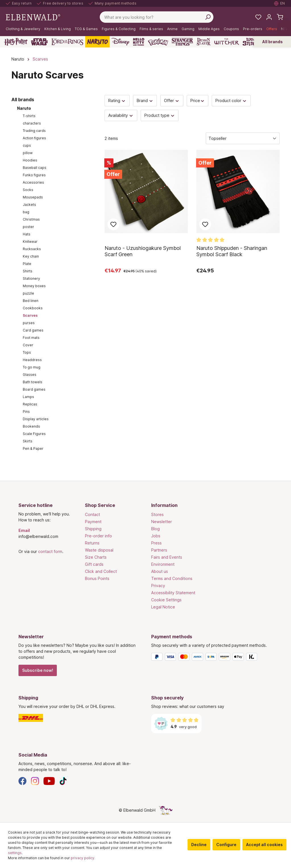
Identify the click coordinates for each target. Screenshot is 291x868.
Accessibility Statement (173, 593)
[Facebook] (22, 781)
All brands (273, 42)
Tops (27, 352)
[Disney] (120, 42)
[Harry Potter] (16, 42)
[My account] (269, 17)
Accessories (33, 182)
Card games (33, 330)
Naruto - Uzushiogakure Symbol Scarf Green (143, 251)
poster (28, 227)
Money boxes (34, 286)
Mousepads (33, 197)
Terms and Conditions (172, 578)
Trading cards (34, 131)
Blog (155, 529)
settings (15, 853)
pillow (28, 153)
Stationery (31, 278)
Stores (157, 514)
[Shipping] (79, 718)
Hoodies (30, 160)
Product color (231, 101)
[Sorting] (243, 138)
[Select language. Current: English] (280, 3)
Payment (93, 522)
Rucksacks (32, 249)
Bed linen (31, 301)
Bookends (31, 426)
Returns (92, 543)
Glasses (30, 375)
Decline (199, 845)
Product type (160, 115)
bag (26, 212)
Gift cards (94, 564)
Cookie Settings (166, 600)
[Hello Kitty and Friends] (139, 42)
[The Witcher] (227, 42)
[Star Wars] (39, 42)
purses (29, 323)
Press (156, 543)
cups (27, 145)
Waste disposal (99, 550)
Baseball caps (35, 168)
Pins (26, 412)
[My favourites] (258, 17)
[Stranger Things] (182, 42)
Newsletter (162, 522)
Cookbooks (33, 308)
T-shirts (29, 116)
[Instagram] (35, 781)
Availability (121, 115)
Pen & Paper (33, 448)
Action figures (34, 138)
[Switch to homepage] (33, 17)
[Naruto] (97, 42)
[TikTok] (63, 781)
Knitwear (30, 242)
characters (32, 123)
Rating (117, 101)
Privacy (158, 586)
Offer (172, 101)
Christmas (31, 219)
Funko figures (34, 175)
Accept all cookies (264, 845)
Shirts (28, 271)
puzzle (28, 293)
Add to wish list (113, 224)
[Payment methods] (212, 658)
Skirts (28, 441)
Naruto (24, 108)
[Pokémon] (158, 42)
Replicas (30, 404)
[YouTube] (49, 781)
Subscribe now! (38, 670)
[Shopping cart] (280, 17)
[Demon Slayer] (204, 42)
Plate (27, 264)
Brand (145, 101)
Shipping (93, 529)
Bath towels (33, 382)
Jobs (156, 536)
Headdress (32, 360)
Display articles (36, 419)
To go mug (32, 367)
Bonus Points (97, 578)
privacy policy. (83, 858)
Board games (34, 389)
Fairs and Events (167, 557)
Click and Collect (101, 571)
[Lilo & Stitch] (251, 42)
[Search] (208, 17)
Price (198, 101)
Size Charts (96, 557)
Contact (93, 514)
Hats (27, 234)
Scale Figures (34, 434)
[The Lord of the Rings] (67, 42)
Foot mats (31, 338)
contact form (50, 551)
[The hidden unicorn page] (166, 810)
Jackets (29, 205)
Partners (159, 550)
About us (160, 571)
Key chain (31, 256)
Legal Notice (163, 607)
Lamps (28, 397)
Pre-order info (98, 536)
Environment (163, 564)
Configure (226, 845)
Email (24, 530)
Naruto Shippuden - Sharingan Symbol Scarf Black (232, 251)
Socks (28, 190)
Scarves (30, 315)
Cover (28, 345)
